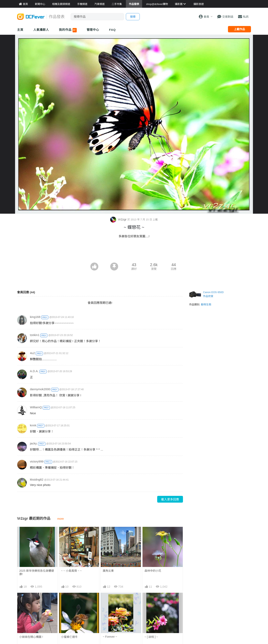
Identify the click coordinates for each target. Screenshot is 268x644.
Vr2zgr (119, 219)
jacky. (34, 443)
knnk (33, 425)
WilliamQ (36, 407)
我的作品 (68, 30)
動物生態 (206, 305)
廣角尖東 (108, 571)
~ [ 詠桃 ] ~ (151, 637)
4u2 (32, 353)
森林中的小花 (153, 571)
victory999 (37, 461)
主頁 (20, 30)
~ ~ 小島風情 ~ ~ (71, 571)
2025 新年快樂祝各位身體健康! (37, 572)
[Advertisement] (134, 252)
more (61, 519)
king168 (35, 317)
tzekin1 (35, 335)
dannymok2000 (40, 389)
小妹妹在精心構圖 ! (31, 637)
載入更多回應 (170, 499)
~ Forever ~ (110, 637)
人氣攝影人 (41, 30)
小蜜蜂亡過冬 (69, 637)
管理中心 (93, 30)
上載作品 (239, 29)
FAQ (112, 30)
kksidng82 (37, 479)
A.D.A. (34, 371)
